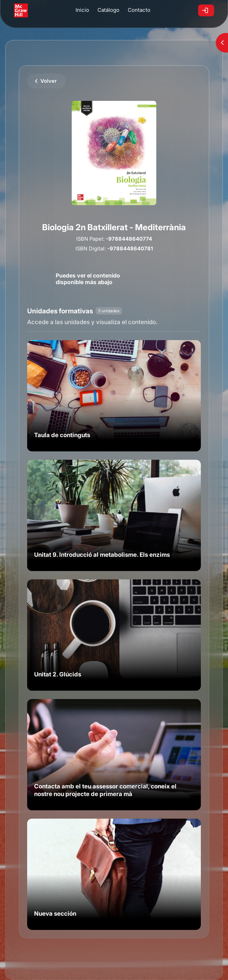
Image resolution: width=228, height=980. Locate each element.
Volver (49, 81)
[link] (114, 396)
